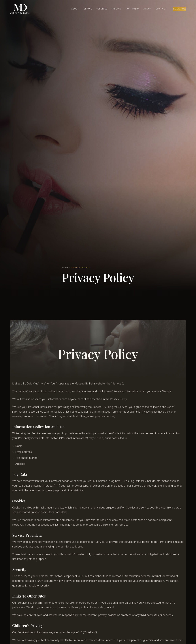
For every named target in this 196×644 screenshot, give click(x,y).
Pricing (117, 9)
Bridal (88, 9)
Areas (147, 9)
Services (102, 9)
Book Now (180, 9)
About (75, 9)
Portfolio (132, 9)
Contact (161, 9)
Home (65, 268)
